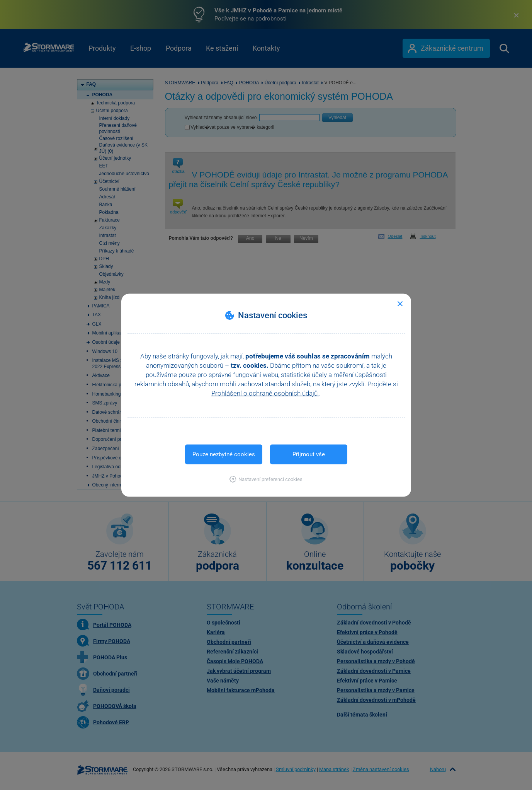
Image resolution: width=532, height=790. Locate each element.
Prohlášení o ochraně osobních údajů (265, 393)
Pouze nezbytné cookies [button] (224, 454)
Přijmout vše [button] (309, 454)
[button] (266, 479)
